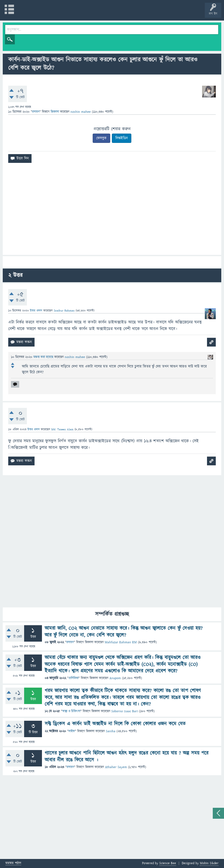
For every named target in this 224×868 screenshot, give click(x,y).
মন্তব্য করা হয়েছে (44, 357)
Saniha (111, 731)
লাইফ (72, 731)
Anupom (115, 678)
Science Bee (168, 863)
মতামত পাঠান (13, 863)
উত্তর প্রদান (36, 311)
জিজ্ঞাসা (55, 112)
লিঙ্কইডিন (122, 138)
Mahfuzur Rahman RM (121, 642)
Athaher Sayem (116, 767)
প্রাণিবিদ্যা (73, 678)
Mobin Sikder (209, 863)
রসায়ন (36, 112)
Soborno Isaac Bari (125, 711)
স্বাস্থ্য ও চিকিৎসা (71, 711)
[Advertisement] (112, 211)
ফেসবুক (101, 138)
